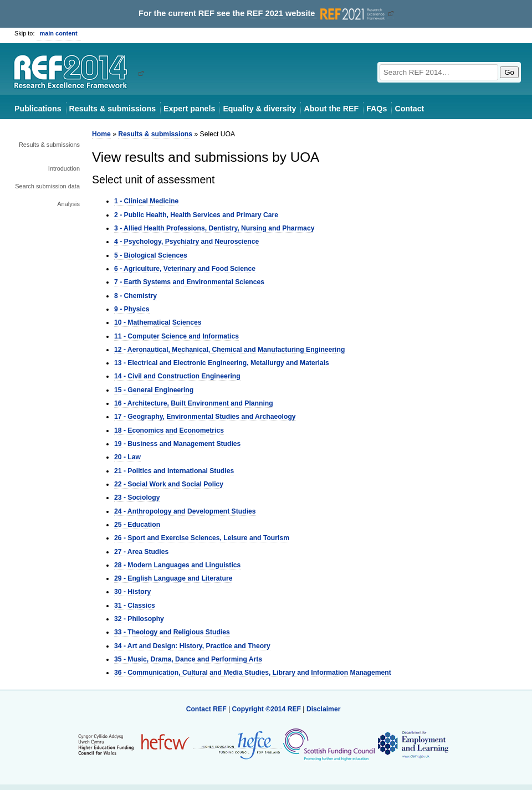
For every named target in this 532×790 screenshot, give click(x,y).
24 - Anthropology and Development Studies (185, 511)
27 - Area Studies (141, 552)
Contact (409, 109)
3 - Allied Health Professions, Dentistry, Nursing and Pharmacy (214, 228)
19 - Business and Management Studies (177, 444)
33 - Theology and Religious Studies (172, 632)
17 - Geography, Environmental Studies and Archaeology (205, 417)
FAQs (377, 109)
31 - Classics (135, 606)
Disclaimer (324, 709)
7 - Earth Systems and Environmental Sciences (189, 282)
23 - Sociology (137, 497)
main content (59, 33)
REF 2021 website (317, 14)
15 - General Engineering (154, 390)
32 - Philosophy (139, 619)
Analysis (68, 204)
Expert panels (189, 109)
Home (101, 134)
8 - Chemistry (135, 296)
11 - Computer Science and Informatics (177, 336)
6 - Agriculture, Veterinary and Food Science (185, 269)
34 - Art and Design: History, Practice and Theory (192, 646)
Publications (38, 109)
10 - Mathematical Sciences (158, 322)
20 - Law (127, 457)
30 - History (132, 592)
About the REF (331, 109)
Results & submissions (112, 109)
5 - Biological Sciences (151, 255)
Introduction (64, 168)
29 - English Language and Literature (173, 578)
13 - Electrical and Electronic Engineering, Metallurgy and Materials (222, 363)
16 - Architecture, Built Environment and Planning (194, 403)
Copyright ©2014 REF (267, 709)
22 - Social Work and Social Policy (169, 484)
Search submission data (47, 186)
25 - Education (137, 525)
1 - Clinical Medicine (146, 201)
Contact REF (206, 709)
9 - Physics (132, 309)
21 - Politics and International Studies (174, 471)
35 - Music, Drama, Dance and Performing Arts (188, 659)
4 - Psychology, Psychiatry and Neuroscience (186, 242)
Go (509, 72)
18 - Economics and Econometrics (169, 430)
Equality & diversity (259, 109)
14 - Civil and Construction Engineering (177, 376)
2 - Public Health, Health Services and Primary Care (196, 215)
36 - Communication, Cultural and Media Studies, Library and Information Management (253, 673)
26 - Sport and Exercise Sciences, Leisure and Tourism (202, 538)
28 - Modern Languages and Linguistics (177, 565)
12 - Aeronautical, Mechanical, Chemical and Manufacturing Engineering (229, 350)
